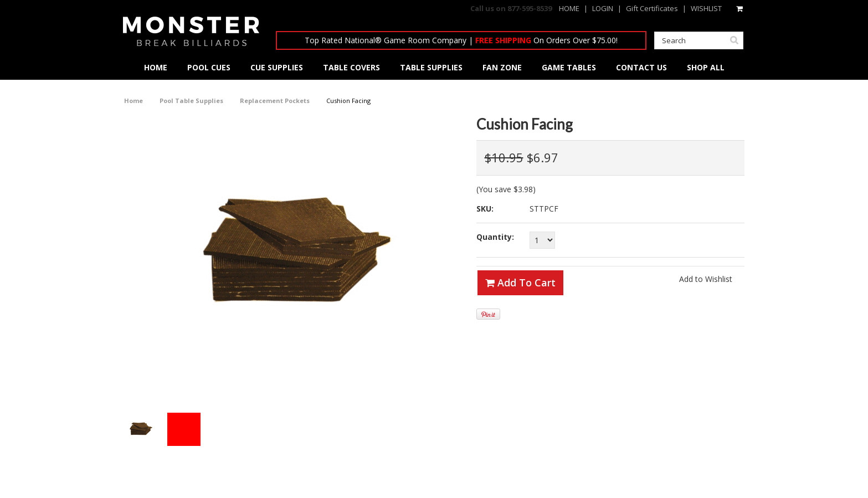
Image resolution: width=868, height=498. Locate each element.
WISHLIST (706, 8)
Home (133, 101)
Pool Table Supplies (191, 101)
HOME (569, 8)
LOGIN (603, 8)
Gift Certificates (652, 8)
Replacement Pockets (275, 101)
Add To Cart (520, 283)
